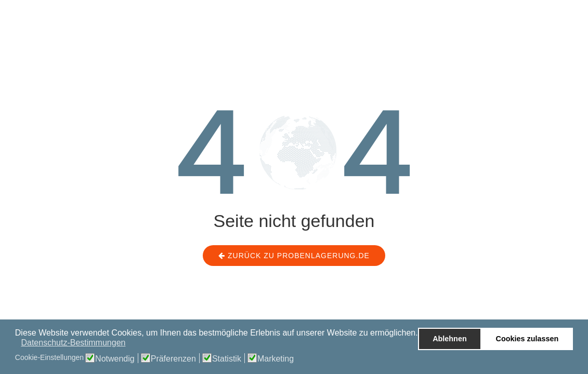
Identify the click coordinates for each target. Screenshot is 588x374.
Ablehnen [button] (450, 339)
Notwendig (115, 359)
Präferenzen (173, 359)
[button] (16, 344)
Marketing (276, 359)
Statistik (227, 359)
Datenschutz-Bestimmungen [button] (73, 343)
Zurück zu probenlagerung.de (294, 256)
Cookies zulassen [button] (527, 339)
